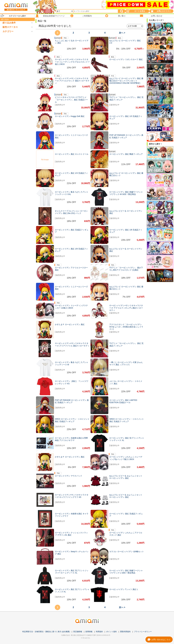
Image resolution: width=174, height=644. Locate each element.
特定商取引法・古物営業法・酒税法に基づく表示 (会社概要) (46, 632)
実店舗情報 (78, 632)
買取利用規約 (125, 632)
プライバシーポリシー (143, 632)
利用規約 (99, 632)
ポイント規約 (111, 632)
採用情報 (89, 632)
